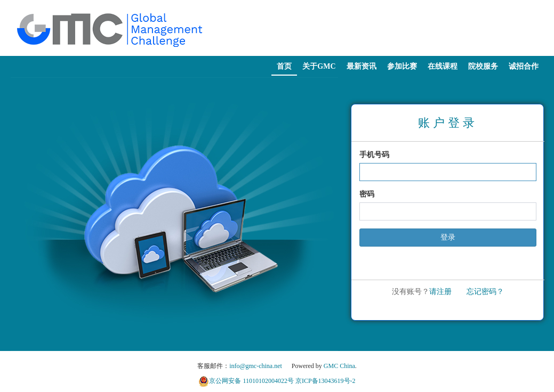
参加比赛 (402, 66)
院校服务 (483, 66)
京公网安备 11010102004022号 (251, 381)
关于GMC (319, 66)
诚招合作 (524, 66)
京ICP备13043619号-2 (326, 381)
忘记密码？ (485, 292)
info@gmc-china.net (256, 366)
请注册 (440, 292)
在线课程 (443, 66)
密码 (367, 194)
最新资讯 (362, 66)
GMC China (339, 366)
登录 (448, 237)
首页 (284, 66)
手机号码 (374, 155)
